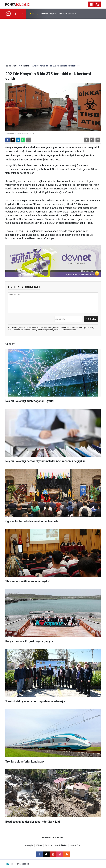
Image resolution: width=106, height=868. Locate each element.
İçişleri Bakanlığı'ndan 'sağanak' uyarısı (59, 13)
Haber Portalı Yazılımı (19, 864)
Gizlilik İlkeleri (61, 845)
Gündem (25, 66)
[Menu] (91, 4)
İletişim (49, 845)
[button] (86, 140)
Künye (39, 845)
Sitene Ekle (75, 845)
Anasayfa (11, 66)
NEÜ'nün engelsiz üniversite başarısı (58, 16)
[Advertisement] (53, 39)
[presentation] (15, 14)
